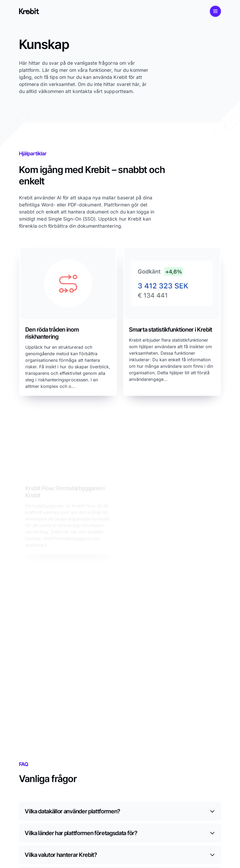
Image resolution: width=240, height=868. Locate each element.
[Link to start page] (29, 11)
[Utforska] (172, 323)
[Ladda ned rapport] (68, 321)
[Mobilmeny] (215, 11)
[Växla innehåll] (120, 811)
